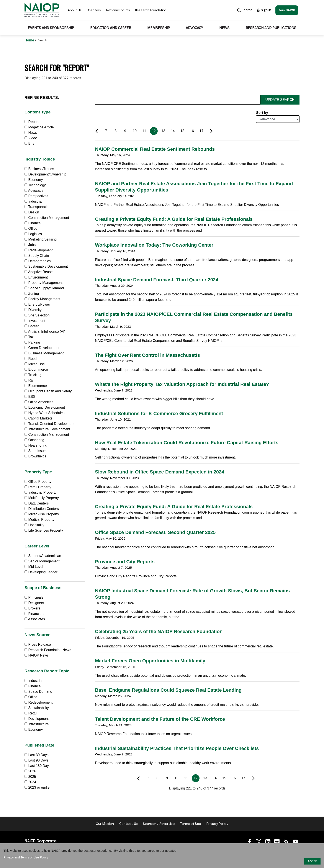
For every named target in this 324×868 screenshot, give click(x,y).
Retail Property (38, 487)
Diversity (33, 310)
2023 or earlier (39, 787)
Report (32, 122)
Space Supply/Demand (44, 288)
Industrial (33, 201)
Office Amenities (39, 402)
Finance (33, 223)
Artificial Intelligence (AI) (45, 332)
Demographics (38, 261)
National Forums (118, 10)
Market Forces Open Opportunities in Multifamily (150, 661)
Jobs (30, 245)
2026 (32, 771)
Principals (34, 597)
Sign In (264, 10)
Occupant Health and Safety (48, 391)
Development (37, 719)
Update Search (280, 100)
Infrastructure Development (47, 429)
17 (201, 131)
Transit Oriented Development (49, 424)
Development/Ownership (45, 174)
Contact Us (128, 824)
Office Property (38, 482)
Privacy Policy (217, 824)
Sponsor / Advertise (159, 824)
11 (144, 131)
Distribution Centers (42, 509)
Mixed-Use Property (42, 514)
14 (173, 131)
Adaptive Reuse (39, 272)
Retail (31, 359)
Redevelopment (39, 250)
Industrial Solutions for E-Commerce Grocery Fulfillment (159, 414)
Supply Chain (37, 256)
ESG (30, 397)
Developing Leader (41, 572)
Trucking (33, 375)
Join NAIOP (287, 10)
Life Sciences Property (44, 530)
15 (182, 131)
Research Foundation (151, 10)
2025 (32, 777)
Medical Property (39, 520)
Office (31, 228)
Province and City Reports (125, 562)
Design (32, 212)
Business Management (44, 353)
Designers (34, 603)
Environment (36, 277)
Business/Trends (39, 169)
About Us (75, 10)
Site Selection (37, 315)
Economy (34, 180)
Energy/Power (37, 304)
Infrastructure (37, 724)
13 (163, 131)
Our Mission (105, 824)
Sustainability (37, 708)
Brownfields (35, 456)
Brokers (32, 608)
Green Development (42, 348)
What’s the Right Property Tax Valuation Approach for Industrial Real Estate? (182, 384)
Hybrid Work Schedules (44, 413)
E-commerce (36, 369)
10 (135, 131)
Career (32, 326)
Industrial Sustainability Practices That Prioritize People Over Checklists (177, 748)
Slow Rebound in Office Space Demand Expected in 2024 (160, 472)
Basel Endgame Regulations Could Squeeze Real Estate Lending (168, 690)
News (224, 28)
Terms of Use (191, 824)
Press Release (38, 644)
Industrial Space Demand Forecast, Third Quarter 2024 (157, 280)
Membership (159, 28)
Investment (35, 321)
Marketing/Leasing (41, 239)
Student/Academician (43, 556)
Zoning (32, 294)
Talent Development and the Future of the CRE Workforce (160, 719)
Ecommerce (36, 386)
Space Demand (38, 692)
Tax (29, 337)
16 (192, 131)
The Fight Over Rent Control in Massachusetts (147, 355)
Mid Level (34, 567)
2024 (32, 782)
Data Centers (37, 503)
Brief (30, 143)
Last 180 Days (39, 766)
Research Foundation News (48, 650)
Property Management (44, 283)
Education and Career (111, 28)
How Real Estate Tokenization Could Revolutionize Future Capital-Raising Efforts (187, 443)
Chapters (94, 10)
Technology (35, 185)
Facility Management (42, 299)
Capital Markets (38, 418)
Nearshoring (36, 445)
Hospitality (34, 525)
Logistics (33, 234)
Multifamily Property (42, 498)
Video (31, 138)
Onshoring (34, 440)
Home (30, 40)
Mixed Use (35, 364)
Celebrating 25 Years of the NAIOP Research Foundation (159, 631)
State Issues (36, 451)
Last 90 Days (38, 760)
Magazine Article (39, 127)
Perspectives (36, 196)
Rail (29, 380)
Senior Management (42, 561)
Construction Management (47, 218)
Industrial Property (40, 492)
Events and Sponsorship (51, 28)
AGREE (312, 861)
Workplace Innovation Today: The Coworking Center (154, 245)
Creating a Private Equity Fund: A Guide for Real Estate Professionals (174, 219)
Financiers (34, 614)
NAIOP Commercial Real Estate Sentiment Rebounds (155, 149)
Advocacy (194, 28)
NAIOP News (37, 655)
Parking (32, 342)
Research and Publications (271, 28)
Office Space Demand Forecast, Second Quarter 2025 (155, 532)
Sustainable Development (46, 266)
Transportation (38, 207)
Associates (35, 619)
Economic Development (45, 407)
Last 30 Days (38, 755)
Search (245, 10)
